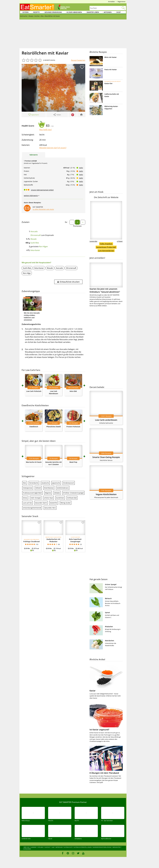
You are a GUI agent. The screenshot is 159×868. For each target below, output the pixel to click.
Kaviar (93, 691)
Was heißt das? (46, 130)
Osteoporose (28, 488)
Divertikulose (49, 488)
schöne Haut (48, 498)
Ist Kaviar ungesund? (99, 730)
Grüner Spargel (111, 584)
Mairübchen (110, 641)
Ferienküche (34, 483)
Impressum (59, 847)
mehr (81, 168)
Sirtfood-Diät (72, 498)
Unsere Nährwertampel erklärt (42, 190)
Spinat (107, 612)
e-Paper (120, 241)
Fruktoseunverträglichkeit (32, 493)
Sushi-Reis (35, 243)
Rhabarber (109, 627)
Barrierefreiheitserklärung (102, 847)
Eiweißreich (34, 427)
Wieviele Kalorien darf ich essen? (53, 148)
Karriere (33, 847)
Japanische (56, 483)
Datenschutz (68, 847)
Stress (25, 498)
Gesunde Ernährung (53, 12)
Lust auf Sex (27, 503)
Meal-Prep (73, 462)
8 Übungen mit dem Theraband (104, 773)
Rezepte (36, 12)
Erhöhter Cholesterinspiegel (73, 493)
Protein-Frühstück (73, 427)
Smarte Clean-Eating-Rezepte (106, 457)
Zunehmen (60, 498)
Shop (119, 12)
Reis (25, 483)
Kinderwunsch (69, 483)
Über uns (26, 847)
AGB (53, 847)
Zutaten (26, 222)
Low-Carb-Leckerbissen (106, 420)
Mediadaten (116, 847)
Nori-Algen (43, 246)
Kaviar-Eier (108, 83)
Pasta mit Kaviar (111, 70)
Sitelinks (40, 847)
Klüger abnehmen (74, 12)
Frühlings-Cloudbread (31, 541)
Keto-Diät (73, 391)
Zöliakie (57, 493)
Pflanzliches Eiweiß (53, 427)
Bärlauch (108, 598)
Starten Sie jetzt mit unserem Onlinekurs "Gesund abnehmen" (106, 278)
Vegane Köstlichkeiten (106, 494)
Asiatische (45, 483)
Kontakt (47, 847)
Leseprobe (93, 241)
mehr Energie (36, 498)
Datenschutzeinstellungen (83, 847)
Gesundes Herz (50, 508)
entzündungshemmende (32, 508)
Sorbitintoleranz (63, 488)
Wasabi (34, 239)
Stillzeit (38, 488)
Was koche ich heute (34, 462)
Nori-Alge (27, 273)
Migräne (48, 493)
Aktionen (108, 12)
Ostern (25, 12)
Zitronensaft (36, 235)
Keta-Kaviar (35, 250)
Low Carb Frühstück (34, 391)
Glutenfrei (54, 503)
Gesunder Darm (41, 503)
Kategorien (27, 849)
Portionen (77, 226)
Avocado (34, 231)
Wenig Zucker (66, 503)
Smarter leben (93, 12)
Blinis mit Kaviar (111, 57)
